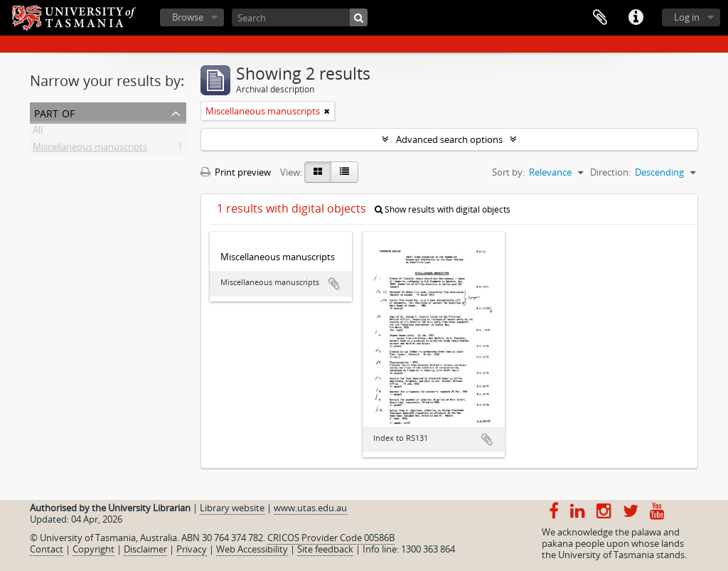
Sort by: (508, 172)
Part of (54, 112)
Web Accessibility (252, 549)
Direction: (610, 172)
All (38, 132)
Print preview (236, 172)
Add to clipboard (334, 284)
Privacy (192, 549)
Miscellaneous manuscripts (90, 149)
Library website (232, 508)
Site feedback (325, 549)
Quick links (636, 18)
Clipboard (600, 18)
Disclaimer (145, 549)
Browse (188, 17)
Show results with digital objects (443, 209)
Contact (47, 549)
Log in (687, 17)
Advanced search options (449, 139)
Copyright (93, 549)
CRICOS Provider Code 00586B (331, 538)
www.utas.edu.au (310, 508)
